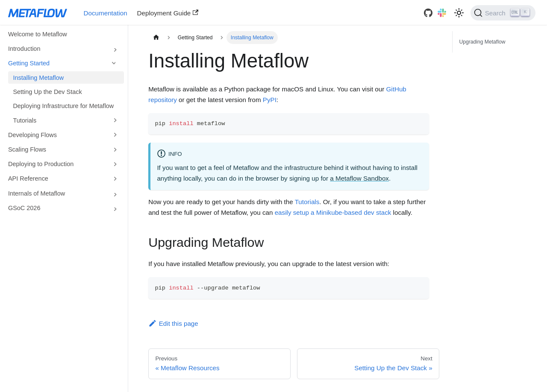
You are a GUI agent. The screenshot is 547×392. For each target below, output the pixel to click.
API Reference (28, 178)
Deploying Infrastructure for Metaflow (63, 106)
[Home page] (156, 38)
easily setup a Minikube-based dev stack (333, 212)
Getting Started (29, 63)
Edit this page (173, 323)
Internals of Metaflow (37, 193)
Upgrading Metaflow (482, 42)
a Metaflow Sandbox (359, 178)
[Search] (503, 13)
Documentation (106, 13)
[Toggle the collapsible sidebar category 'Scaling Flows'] (115, 149)
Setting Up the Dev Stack (47, 92)
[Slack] (442, 13)
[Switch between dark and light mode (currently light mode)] (459, 13)
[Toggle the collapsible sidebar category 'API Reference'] (115, 178)
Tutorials (25, 120)
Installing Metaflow (38, 78)
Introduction (24, 49)
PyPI (270, 100)
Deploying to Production (41, 164)
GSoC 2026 (24, 208)
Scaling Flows (27, 149)
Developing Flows (32, 135)
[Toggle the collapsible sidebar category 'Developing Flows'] (115, 135)
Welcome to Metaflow (38, 34)
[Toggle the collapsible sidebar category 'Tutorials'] (115, 120)
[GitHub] (428, 13)
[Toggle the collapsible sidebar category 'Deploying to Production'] (115, 164)
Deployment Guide (168, 13)
